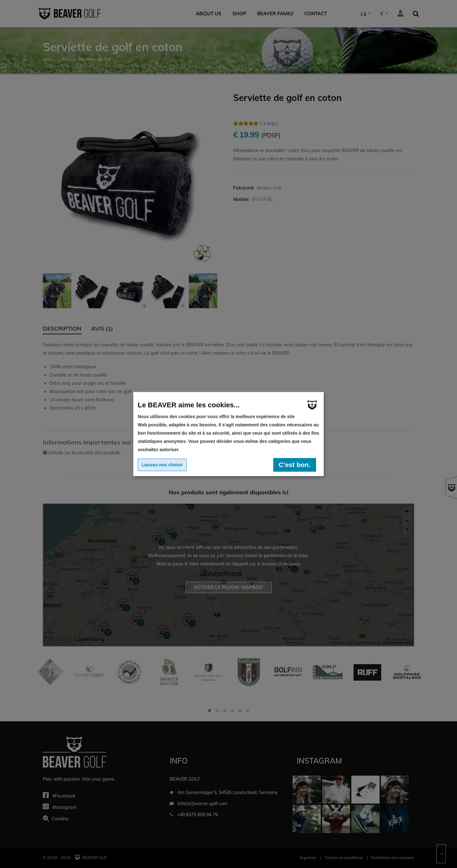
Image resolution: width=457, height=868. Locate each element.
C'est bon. (295, 465)
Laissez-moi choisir (162, 465)
